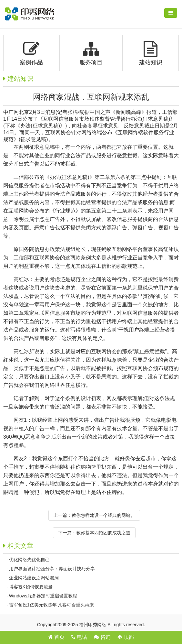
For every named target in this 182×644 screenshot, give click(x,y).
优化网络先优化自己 (29, 560)
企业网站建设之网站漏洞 (34, 578)
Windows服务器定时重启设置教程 (43, 596)
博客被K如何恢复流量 (31, 587)
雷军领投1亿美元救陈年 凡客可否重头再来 (52, 605)
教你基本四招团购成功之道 (103, 533)
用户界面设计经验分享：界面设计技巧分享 (52, 569)
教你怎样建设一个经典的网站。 (103, 515)
